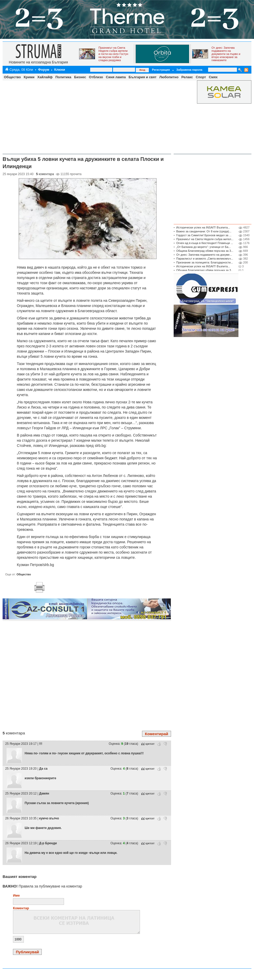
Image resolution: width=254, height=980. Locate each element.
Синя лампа (116, 77)
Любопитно (169, 77)
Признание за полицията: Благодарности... (205, 262)
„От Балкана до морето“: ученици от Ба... (203, 247)
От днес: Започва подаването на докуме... (204, 255)
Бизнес (80, 77)
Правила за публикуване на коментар (42, 886)
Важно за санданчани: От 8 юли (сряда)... (204, 231)
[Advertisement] (98, 117)
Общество (12, 77)
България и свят (142, 77)
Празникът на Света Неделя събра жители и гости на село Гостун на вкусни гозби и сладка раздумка (113, 54)
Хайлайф (45, 77)
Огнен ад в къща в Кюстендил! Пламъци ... (205, 243)
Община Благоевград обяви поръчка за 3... (205, 251)
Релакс (187, 77)
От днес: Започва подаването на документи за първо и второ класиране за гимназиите (226, 54)
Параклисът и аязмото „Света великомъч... (205, 259)
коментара (45, 174)
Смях (213, 77)
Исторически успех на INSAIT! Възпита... (203, 227)
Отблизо (96, 77)
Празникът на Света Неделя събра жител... (205, 239)
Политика (63, 77)
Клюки (60, 70)
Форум (44, 70)
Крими (29, 77)
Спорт (201, 77)
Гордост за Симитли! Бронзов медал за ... (204, 235)
